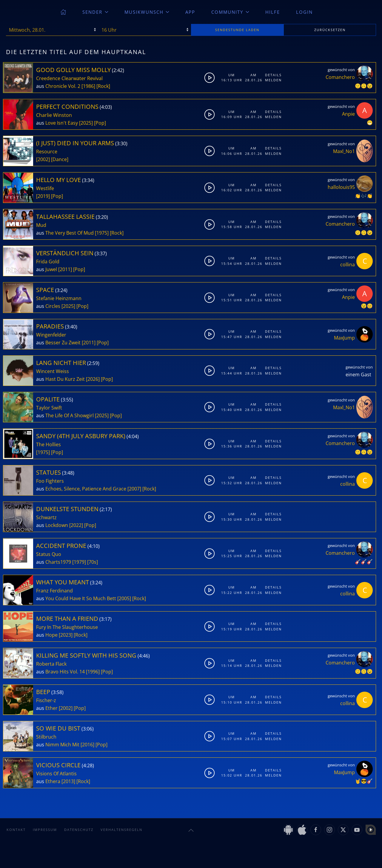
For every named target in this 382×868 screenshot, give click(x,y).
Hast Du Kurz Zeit (65, 379)
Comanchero (340, 77)
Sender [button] (95, 12)
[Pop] (100, 123)
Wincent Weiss (53, 371)
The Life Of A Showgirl (70, 415)
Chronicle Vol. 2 (63, 86)
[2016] (87, 745)
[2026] (93, 379)
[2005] (124, 598)
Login (304, 12)
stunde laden (237, 30)
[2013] (68, 781)
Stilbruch (46, 737)
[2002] (43, 159)
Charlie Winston (54, 115)
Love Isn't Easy (62, 123)
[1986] (88, 86)
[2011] (65, 269)
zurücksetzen (330, 30)
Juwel (51, 269)
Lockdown (57, 525)
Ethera (53, 781)
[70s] (93, 562)
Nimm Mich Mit (62, 745)
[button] (191, 830)
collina (348, 265)
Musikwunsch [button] (147, 12)
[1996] (93, 672)
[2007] (134, 489)
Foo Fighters (50, 481)
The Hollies (48, 444)
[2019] (43, 196)
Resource (47, 152)
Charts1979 (58, 562)
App (190, 12)
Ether (51, 708)
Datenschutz (79, 830)
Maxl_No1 (344, 151)
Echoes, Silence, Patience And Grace (86, 489)
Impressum (45, 830)
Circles (53, 306)
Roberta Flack (51, 664)
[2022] (76, 525)
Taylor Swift (49, 408)
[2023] (66, 635)
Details (273, 75)
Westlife (45, 188)
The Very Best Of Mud (70, 233)
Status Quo (49, 554)
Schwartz (46, 517)
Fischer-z (46, 700)
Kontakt (16, 830)
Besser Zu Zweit (63, 343)
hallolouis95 (341, 187)
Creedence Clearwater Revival (69, 78)
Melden (273, 80)
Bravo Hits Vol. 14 (65, 672)
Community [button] (230, 12)
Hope (51, 635)
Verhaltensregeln (121, 830)
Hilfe (273, 12)
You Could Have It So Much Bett (81, 598)
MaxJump (344, 338)
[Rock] (103, 86)
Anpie (348, 114)
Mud (41, 225)
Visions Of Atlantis (56, 774)
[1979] (79, 562)
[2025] (86, 123)
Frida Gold (48, 262)
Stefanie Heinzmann (59, 298)
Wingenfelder (51, 335)
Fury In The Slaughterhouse (67, 627)
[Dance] (60, 159)
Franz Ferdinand (54, 591)
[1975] (102, 233)
